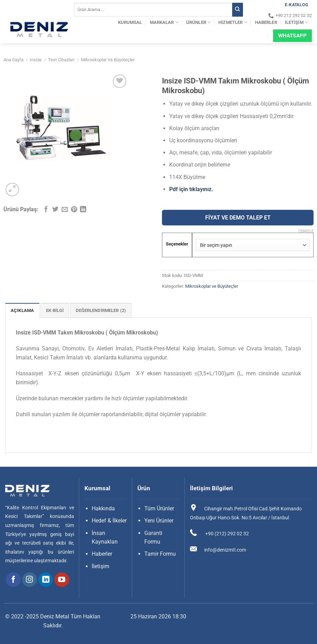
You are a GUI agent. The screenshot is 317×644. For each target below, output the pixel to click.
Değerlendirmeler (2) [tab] (101, 310)
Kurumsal (130, 22)
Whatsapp (292, 36)
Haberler (266, 22)
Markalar (164, 22)
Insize (36, 60)
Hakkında (103, 508)
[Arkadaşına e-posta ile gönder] (65, 210)
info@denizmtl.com (225, 550)
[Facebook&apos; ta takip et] (13, 580)
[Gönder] (237, 10)
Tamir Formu (160, 554)
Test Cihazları (61, 60)
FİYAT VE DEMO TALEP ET (238, 218)
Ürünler (198, 22)
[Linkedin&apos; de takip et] (46, 580)
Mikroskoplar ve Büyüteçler (108, 60)
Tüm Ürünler (159, 508)
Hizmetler (233, 22)
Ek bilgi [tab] (55, 310)
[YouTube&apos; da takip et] (62, 580)
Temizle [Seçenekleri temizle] (306, 231)
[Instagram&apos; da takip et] (30, 580)
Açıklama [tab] (22, 310)
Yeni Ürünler (159, 521)
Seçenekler (177, 244)
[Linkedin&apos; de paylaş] (83, 210)
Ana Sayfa (13, 60)
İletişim (296, 22)
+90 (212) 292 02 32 (227, 534)
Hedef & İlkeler (109, 521)
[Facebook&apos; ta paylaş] (46, 210)
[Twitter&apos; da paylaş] (55, 210)
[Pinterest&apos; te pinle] (74, 210)
